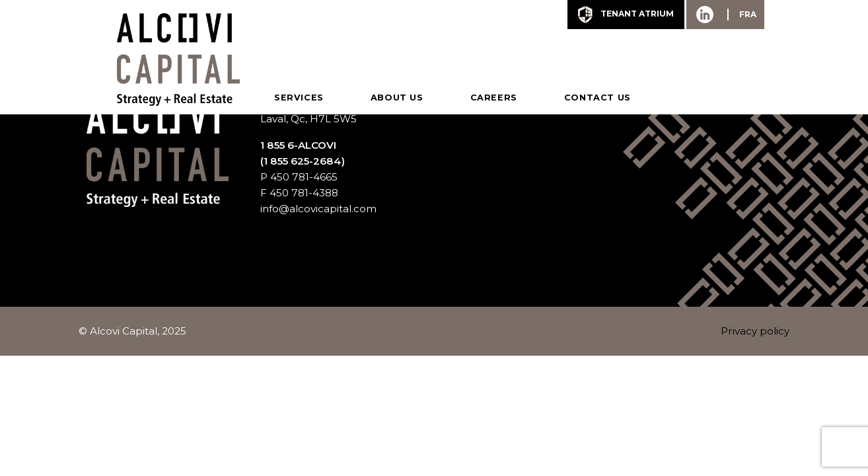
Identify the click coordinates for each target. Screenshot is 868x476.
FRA (748, 14)
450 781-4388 (304, 193)
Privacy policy (755, 331)
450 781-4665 (304, 177)
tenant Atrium (626, 15)
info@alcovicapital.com (318, 209)
